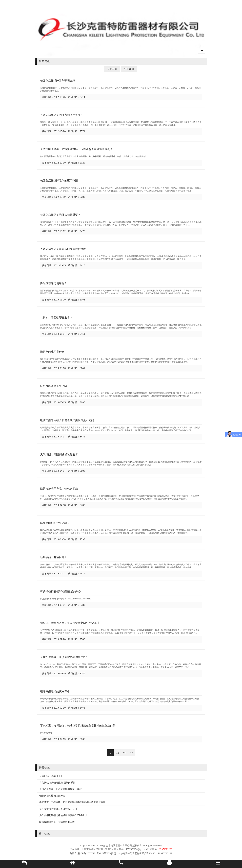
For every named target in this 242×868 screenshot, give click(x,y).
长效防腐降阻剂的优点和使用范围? (61, 115)
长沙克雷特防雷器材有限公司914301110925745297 (145, 853)
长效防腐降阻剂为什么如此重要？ (60, 215)
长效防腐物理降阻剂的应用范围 (59, 181)
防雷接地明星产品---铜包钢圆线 (59, 489)
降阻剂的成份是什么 (52, 352)
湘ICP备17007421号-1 (89, 853)
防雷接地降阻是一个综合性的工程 (57, 822)
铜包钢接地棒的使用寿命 (55, 691)
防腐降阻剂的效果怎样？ (55, 523)
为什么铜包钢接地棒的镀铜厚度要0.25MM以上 (64, 815)
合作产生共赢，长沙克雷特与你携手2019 (65, 657)
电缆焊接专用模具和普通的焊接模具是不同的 (67, 420)
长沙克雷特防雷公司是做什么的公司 (58, 809)
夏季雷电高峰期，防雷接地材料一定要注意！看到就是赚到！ (76, 149)
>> (131, 753)
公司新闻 (112, 69)
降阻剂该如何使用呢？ (54, 283)
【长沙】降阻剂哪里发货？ (56, 318)
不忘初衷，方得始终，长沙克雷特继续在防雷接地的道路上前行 (78, 726)
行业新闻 (129, 69)
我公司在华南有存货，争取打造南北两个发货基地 (70, 623)
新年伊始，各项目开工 (54, 557)
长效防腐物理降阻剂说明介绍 (58, 81)
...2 (117, 753)
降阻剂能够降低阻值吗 (54, 386)
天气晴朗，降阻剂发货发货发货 (59, 454)
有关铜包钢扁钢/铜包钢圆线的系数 (61, 591)
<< (124, 753)
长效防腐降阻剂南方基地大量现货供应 (63, 249)
